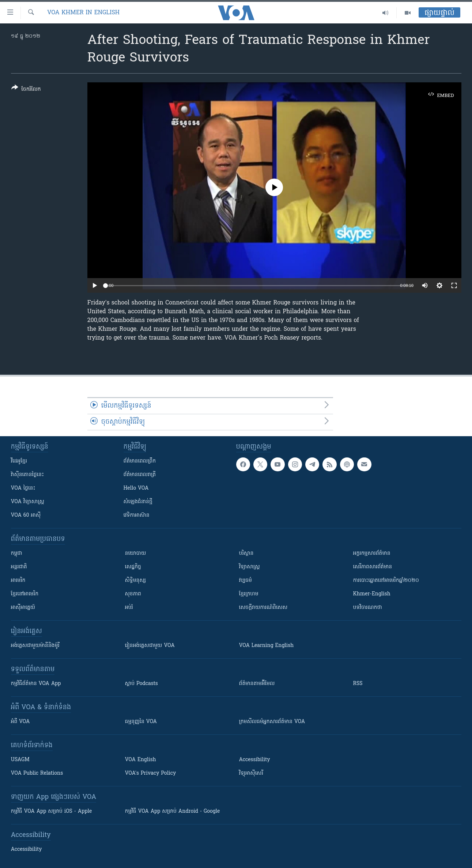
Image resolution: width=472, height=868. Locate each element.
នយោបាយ (136, 553)
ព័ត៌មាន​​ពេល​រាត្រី (140, 475)
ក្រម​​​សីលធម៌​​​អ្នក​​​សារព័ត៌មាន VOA (272, 722)
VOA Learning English (267, 646)
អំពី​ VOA (20, 722)
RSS (358, 684)
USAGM (20, 760)
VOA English (141, 760)
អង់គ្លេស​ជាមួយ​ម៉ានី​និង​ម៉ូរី (35, 646)
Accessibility (255, 760)
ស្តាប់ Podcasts (141, 684)
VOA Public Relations (37, 773)
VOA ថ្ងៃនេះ (23, 488)
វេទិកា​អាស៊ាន (137, 515)
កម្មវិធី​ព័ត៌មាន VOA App (36, 684)
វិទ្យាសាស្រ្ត (250, 567)
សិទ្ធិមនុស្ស (136, 581)
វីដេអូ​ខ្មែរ (19, 461)
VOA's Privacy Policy (151, 773)
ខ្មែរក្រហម (249, 594)
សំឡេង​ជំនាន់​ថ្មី (138, 502)
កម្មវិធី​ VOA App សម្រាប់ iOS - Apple (52, 811)
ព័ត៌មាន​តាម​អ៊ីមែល (257, 684)
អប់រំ (129, 608)
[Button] (26, 90)
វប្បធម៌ (246, 581)
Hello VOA (136, 488)
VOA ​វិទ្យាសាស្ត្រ (28, 502)
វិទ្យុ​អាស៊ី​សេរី (251, 773)
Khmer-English (372, 594)
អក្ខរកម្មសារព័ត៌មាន (372, 553)
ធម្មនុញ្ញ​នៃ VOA (141, 722)
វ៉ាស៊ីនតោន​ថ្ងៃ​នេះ (28, 475)
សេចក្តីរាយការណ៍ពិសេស (263, 608)
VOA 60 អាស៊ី (26, 515)
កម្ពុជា (17, 553)
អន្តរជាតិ (19, 567)
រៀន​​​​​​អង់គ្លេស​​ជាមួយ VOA (150, 646)
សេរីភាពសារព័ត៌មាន (373, 567)
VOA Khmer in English (83, 13)
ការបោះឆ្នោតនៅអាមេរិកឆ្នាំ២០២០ (386, 581)
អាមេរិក (18, 581)
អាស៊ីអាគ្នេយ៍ (23, 608)
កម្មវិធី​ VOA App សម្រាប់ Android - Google (173, 811)
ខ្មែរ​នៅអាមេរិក (25, 594)
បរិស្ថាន (246, 553)
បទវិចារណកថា (368, 608)
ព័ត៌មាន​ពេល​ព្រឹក (140, 461)
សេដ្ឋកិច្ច (133, 567)
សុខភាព (133, 594)
